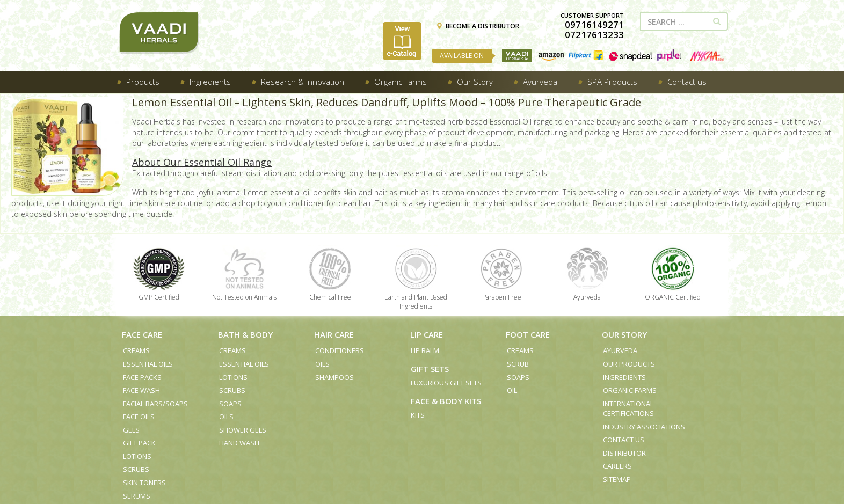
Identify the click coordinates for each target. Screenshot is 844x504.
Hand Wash (239, 443)
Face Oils (139, 417)
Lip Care (427, 334)
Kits (418, 415)
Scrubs (136, 469)
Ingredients (624, 377)
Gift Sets (430, 369)
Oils (226, 417)
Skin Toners (144, 483)
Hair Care (334, 334)
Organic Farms (630, 390)
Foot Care (528, 334)
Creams (136, 350)
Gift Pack (139, 443)
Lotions (137, 456)
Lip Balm (425, 350)
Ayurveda (620, 350)
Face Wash (141, 390)
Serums (137, 496)
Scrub (518, 364)
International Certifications (628, 409)
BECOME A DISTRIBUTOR (478, 26)
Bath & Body (245, 334)
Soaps (230, 404)
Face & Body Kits (446, 401)
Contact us (624, 440)
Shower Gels (243, 430)
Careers (617, 466)
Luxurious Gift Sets (446, 383)
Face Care (142, 334)
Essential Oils (148, 364)
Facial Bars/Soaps (155, 404)
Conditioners (340, 350)
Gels (131, 430)
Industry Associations (644, 427)
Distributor (624, 453)
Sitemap (617, 479)
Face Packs (142, 377)
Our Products (629, 364)
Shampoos (334, 377)
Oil (512, 390)
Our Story (624, 334)
